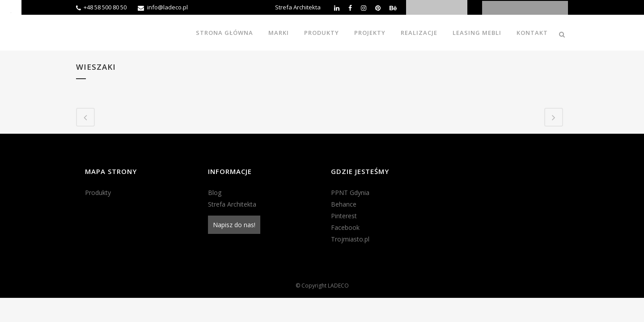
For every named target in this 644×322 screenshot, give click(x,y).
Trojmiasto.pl (350, 239)
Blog (215, 193)
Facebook (345, 227)
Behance (344, 204)
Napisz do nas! (234, 225)
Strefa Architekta (298, 7)
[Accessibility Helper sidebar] (11, 11)
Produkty (98, 193)
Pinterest (344, 216)
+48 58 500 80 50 (105, 7)
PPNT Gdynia (350, 193)
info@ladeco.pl (167, 7)
